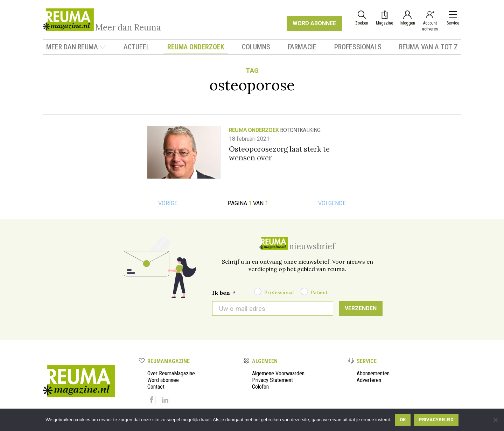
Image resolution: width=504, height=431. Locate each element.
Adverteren (369, 380)
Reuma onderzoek (196, 47)
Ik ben (224, 293)
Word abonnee (163, 380)
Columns (256, 47)
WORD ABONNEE (314, 23)
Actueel (136, 47)
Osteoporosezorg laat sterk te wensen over (279, 153)
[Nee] (495, 420)
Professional (279, 292)
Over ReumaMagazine (171, 373)
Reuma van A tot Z (428, 47)
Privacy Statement (272, 380)
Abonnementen (373, 373)
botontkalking (300, 130)
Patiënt (319, 292)
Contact (156, 387)
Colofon (260, 387)
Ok (403, 420)
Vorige (168, 203)
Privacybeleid (436, 420)
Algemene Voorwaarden (278, 373)
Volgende (332, 203)
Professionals (358, 47)
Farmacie (302, 47)
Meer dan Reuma (76, 47)
